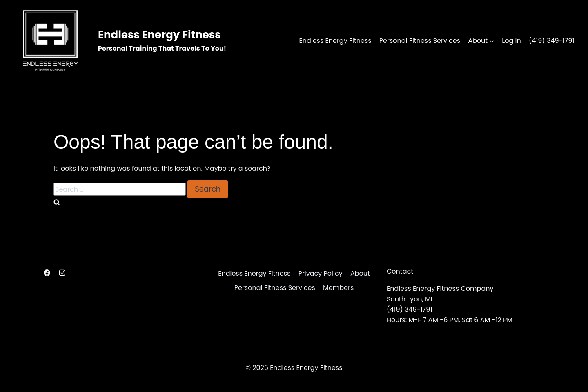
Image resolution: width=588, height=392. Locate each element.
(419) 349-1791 (552, 41)
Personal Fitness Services (420, 41)
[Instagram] (62, 273)
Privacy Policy (321, 273)
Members (338, 288)
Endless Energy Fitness (335, 41)
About (360, 273)
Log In (511, 41)
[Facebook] (47, 273)
